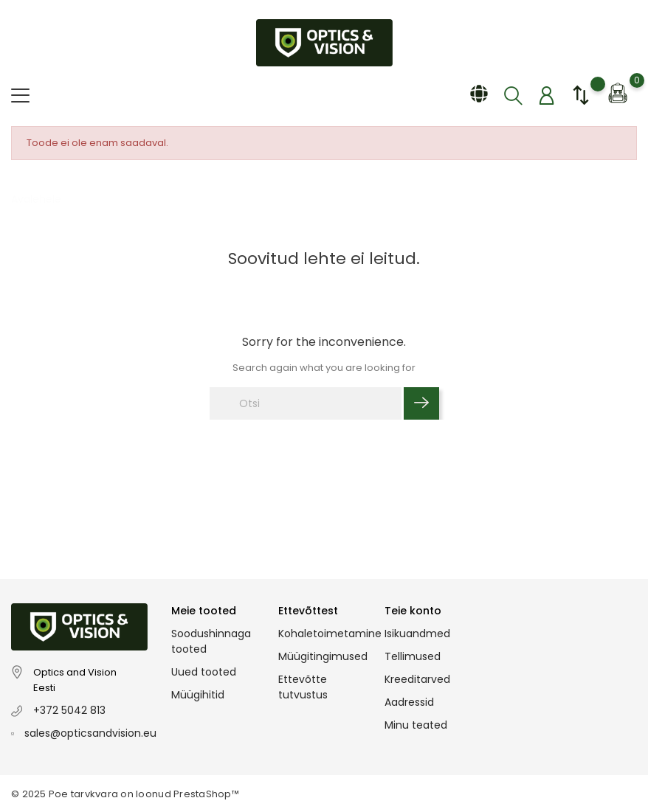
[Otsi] (306, 403)
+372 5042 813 (69, 710)
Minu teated (416, 725)
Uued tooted (204, 672)
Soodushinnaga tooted (211, 641)
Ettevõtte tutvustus (303, 687)
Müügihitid (198, 695)
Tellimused (413, 656)
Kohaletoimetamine (330, 634)
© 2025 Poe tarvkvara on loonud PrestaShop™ (125, 794)
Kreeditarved (417, 679)
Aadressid (409, 702)
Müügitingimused (323, 656)
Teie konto (413, 611)
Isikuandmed (417, 634)
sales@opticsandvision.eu (90, 733)
